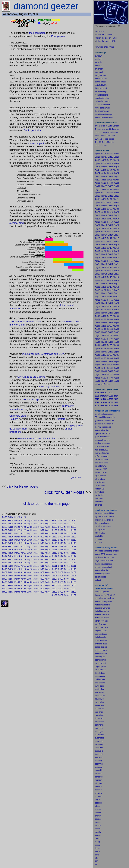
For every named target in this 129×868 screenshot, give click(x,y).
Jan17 (4, 547)
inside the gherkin (102, 574)
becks (97, 845)
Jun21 (36, 533)
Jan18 (4, 543)
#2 (108, 595)
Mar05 (17, 586)
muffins (98, 826)
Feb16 (11, 550)
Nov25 (67, 520)
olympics (98, 644)
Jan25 (4, 520)
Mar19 (17, 540)
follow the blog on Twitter (107, 38)
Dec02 (73, 595)
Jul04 (42, 589)
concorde (99, 777)
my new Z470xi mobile (104, 517)
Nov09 (67, 572)
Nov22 (67, 530)
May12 (30, 563)
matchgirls (99, 731)
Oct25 (61, 520)
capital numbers (101, 460)
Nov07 (67, 579)
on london (99, 69)
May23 (30, 527)
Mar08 (17, 576)
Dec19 (73, 540)
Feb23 (11, 527)
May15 (30, 553)
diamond (98, 592)
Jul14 (42, 556)
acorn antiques (101, 634)
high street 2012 (102, 450)
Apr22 (23, 530)
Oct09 (61, 572)
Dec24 (73, 524)
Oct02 (61, 595)
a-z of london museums (105, 414)
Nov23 (67, 527)
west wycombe (101, 654)
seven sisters (100, 577)
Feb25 (11, 520)
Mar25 (17, 520)
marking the (100, 564)
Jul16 (42, 550)
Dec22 (73, 530)
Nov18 (67, 543)
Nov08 (67, 576)
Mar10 (17, 569)
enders (102, 683)
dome (97, 848)
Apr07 (23, 579)
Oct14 (61, 556)
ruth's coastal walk (102, 108)
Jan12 (4, 563)
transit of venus (101, 621)
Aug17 (48, 547)
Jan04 (4, 589)
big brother (99, 702)
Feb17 (11, 547)
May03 (30, 592)
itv (96, 865)
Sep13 (54, 559)
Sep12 (54, 563)
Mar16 (17, 550)
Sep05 (54, 586)
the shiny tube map (50, 386)
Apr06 (23, 582)
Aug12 (48, 563)
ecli (96, 803)
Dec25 (73, 520)
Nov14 (67, 556)
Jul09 (42, 572)
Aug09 (48, 572)
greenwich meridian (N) (104, 421)
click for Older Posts (64, 492)
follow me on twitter (105, 35)
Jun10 (36, 569)
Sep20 (54, 537)
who (102, 718)
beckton (98, 796)
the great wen (101, 75)
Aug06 (48, 582)
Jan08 (4, 576)
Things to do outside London (107, 129)
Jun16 (36, 550)
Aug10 (48, 569)
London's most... (102, 145)
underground (106, 601)
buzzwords (99, 738)
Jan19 (4, 540)
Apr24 (23, 524)
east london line (101, 463)
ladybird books (101, 631)
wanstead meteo (102, 98)
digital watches (101, 637)
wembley (98, 780)
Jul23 (42, 527)
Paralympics (58, 36)
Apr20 (23, 537)
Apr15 (23, 553)
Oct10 (61, 569)
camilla (98, 832)
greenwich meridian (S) (104, 424)
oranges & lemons (102, 440)
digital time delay (102, 611)
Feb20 (11, 537)
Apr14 (23, 556)
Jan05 (4, 586)
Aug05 (48, 586)
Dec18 (73, 543)
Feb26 (11, 517)
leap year (99, 757)
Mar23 (17, 527)
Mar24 (17, 524)
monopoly (99, 744)
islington (98, 783)
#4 (114, 595)
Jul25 (42, 520)
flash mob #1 (100, 595)
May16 (30, 550)
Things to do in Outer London (107, 126)
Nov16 (67, 550)
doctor (97, 718)
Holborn (14, 419)
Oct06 (61, 582)
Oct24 (61, 524)
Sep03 (54, 592)
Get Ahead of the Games (31, 377)
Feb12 (11, 563)
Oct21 (61, 533)
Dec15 (73, 553)
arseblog (98, 59)
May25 (30, 520)
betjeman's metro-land (104, 561)
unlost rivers (100, 482)
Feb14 (11, 556)
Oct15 (61, 553)
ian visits (98, 62)
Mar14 (17, 556)
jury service (100, 699)
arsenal (98, 809)
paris (97, 855)
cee (96, 838)
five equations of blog (104, 520)
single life (99, 536)
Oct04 (61, 589)
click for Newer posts (22, 486)
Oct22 (61, 530)
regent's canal (101, 473)
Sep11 (54, 566)
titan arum (99, 712)
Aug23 (48, 527)
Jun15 (36, 553)
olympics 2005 (101, 469)
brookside (99, 741)
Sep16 (54, 550)
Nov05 (67, 586)
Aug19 (48, 540)
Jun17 (36, 547)
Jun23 (36, 527)
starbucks (99, 751)
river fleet (99, 499)
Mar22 (17, 530)
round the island (101, 95)
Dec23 (73, 527)
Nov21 (67, 533)
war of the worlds (102, 618)
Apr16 (23, 550)
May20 (30, 537)
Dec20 (73, 537)
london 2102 (100, 533)
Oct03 (61, 592)
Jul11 (42, 566)
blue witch (99, 72)
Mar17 (17, 547)
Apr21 (23, 533)
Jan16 (4, 550)
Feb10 (11, 569)
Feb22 (11, 530)
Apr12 (23, 563)
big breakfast (100, 663)
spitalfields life (101, 85)
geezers (106, 592)
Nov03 (67, 592)
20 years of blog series (104, 139)
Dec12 (73, 563)
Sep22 (54, 530)
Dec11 (73, 566)
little (96, 693)
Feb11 (11, 566)
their (32, 33)
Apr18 (23, 543)
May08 (30, 576)
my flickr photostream (105, 47)
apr (96, 543)
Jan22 (4, 530)
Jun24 (36, 524)
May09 (30, 572)
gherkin (98, 816)
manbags (99, 761)
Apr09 (23, 572)
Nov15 (67, 553)
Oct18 (61, 543)
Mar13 (17, 559)
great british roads (102, 437)
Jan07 (4, 579)
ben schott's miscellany (104, 598)
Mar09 (17, 572)
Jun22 (36, 530)
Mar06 (17, 582)
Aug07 (48, 579)
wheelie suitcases (102, 615)
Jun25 (36, 520)
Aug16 (48, 550)
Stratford (61, 419)
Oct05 (61, 586)
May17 (30, 547)
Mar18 (17, 543)
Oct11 (61, 566)
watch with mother (102, 605)
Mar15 (17, 553)
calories (98, 819)
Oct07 (61, 579)
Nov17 (67, 547)
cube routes (100, 485)
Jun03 (36, 592)
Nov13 (67, 559)
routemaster (100, 676)
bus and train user (102, 105)
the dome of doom (102, 523)
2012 (105, 644)
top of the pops (101, 624)
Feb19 (11, 540)
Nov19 (67, 540)
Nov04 (67, 589)
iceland (98, 580)
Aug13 (48, 559)
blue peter (99, 728)
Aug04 (48, 589)
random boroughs (102, 443)
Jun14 (36, 556)
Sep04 (54, 589)
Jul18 (42, 543)
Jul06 (42, 582)
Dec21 (73, 533)
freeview (98, 793)
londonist (99, 66)
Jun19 (36, 540)
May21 (30, 533)
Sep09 (54, 572)
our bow (98, 56)
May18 (30, 543)
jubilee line (99, 705)
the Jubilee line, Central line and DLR (43, 354)
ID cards (98, 787)
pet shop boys (101, 650)
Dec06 (73, 582)
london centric (101, 79)
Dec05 (73, 586)
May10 (30, 569)
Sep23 (54, 527)
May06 (30, 582)
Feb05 (11, 586)
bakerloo (98, 505)
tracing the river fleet (103, 567)
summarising (17, 223)
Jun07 (36, 579)
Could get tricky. (33, 130)
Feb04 (11, 589)
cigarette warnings (102, 608)
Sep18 (54, 543)
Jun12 (36, 563)
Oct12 (61, 563)
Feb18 (11, 543)
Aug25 (48, 520)
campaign (40, 33)
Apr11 (23, 566)
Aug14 (48, 556)
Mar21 (17, 533)
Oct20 (61, 537)
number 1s (99, 709)
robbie (97, 842)
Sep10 (54, 569)
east (97, 683)
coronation (99, 722)
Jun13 (36, 559)
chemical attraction (103, 526)
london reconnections (104, 118)
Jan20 (4, 537)
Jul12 (42, 563)
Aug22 (48, 530)
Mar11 (17, 566)
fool (100, 543)
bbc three (99, 764)
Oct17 (61, 547)
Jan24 (4, 524)
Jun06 (36, 582)
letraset (98, 806)
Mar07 (17, 579)
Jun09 (36, 572)
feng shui (99, 754)
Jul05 (42, 586)
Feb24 (11, 524)
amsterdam (99, 689)
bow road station (102, 446)
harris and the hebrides (104, 557)
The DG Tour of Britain (104, 142)
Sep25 (54, 520)
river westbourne (102, 453)
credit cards (100, 696)
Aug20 (48, 537)
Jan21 (4, 533)
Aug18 (48, 543)
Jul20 (42, 537)
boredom (98, 539)
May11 (30, 566)
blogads (98, 800)
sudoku (98, 829)
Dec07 (73, 579)
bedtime (98, 790)
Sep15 (54, 553)
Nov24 (67, 524)
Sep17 (54, 547)
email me (100, 31)
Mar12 (17, 563)
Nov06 (67, 582)
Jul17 (42, 547)
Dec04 (73, 589)
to (98, 858)
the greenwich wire (103, 111)
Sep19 (54, 540)
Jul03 (42, 592)
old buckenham (101, 627)
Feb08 (11, 576)
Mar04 (17, 589)
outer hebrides (101, 640)
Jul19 (42, 540)
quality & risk (100, 530)
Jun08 (36, 576)
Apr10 (23, 569)
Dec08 (73, 576)
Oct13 (61, 559)
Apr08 (23, 576)
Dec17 (73, 547)
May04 (30, 589)
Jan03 (4, 592)
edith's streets (101, 82)
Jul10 (42, 569)
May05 (30, 586)
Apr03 (23, 592)
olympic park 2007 (102, 434)
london (98, 601)
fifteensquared (101, 88)
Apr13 (23, 559)
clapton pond (100, 666)
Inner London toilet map (105, 136)
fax (99, 838)
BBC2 (97, 852)
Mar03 (17, 592)
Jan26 (4, 517)
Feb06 (11, 582)
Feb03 (11, 592)
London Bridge (31, 399)
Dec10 (73, 569)
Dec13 (73, 559)
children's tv (100, 679)
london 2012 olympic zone (106, 554)
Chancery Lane (18, 416)
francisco (102, 670)
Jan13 (4, 559)
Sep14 (54, 556)
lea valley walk (101, 466)
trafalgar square (101, 456)
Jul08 (42, 576)
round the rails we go (104, 114)
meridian (109, 564)
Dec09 (73, 572)
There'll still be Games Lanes (25, 321)
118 (96, 861)
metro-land (99, 492)
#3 (111, 595)
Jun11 (36, 566)
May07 (30, 579)
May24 (30, 524)
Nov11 (67, 566)
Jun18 (36, 543)
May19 (30, 540)
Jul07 (42, 579)
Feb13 (11, 559)
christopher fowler (102, 101)
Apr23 (23, 527)
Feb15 (11, 553)
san (96, 670)
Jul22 (42, 530)
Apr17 (23, 547)
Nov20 (67, 537)
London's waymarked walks (106, 132)
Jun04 (36, 589)
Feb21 (11, 533)
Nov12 (67, 563)
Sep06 (54, 582)
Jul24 (42, 524)
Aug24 (48, 524)
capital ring (99, 495)
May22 (30, 530)
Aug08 (48, 576)
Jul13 (42, 559)
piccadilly (99, 502)
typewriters (99, 715)
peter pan (99, 748)
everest (98, 822)
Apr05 (23, 586)
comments (99, 725)
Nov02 (67, 595)
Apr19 (23, 540)
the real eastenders (103, 427)
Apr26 (23, 517)
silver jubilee (100, 479)
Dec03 (73, 592)
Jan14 (4, 556)
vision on (98, 767)
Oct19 (61, 540)
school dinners (101, 647)
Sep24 (54, 524)
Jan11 (4, 566)
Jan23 (4, 527)
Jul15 (42, 553)
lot (96, 858)
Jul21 (42, 533)
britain (101, 693)
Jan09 (4, 572)
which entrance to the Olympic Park (37, 438)
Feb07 (11, 579)
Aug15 (48, 553)
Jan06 (4, 582)
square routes (101, 476)
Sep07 (54, 579)
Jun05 (36, 586)
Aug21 (48, 533)
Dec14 (73, 556)
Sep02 (54, 595)
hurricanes (99, 735)
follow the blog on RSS (106, 41)
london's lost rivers (103, 430)
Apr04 (23, 589)
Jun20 (36, 537)
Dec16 (73, 550)
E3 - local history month (105, 417)
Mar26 (17, 517)
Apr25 (23, 520)
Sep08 (54, 576)
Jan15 (4, 553)
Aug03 (48, 592)
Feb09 (11, 572)
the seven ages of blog (104, 513)
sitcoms (98, 813)
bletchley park (101, 657)
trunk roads (99, 686)
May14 (30, 556)
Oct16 (61, 550)
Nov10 (67, 569)
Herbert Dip (100, 489)
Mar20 (17, 537)
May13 (30, 559)
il (98, 543)
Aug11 (48, 566)
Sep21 (54, 533)
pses (100, 803)
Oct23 (61, 527)
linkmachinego (101, 92)
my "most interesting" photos (107, 551)
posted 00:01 (77, 478)
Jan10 (4, 569)
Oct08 (61, 576)
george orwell (100, 660)
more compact (36, 143)
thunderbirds (100, 673)
